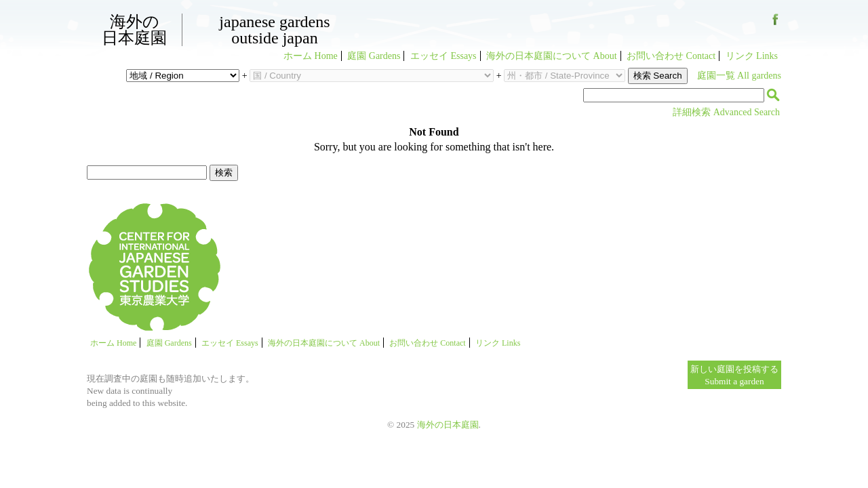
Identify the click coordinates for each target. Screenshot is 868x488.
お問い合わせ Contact (671, 56)
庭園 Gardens (374, 56)
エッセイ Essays (443, 56)
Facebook (775, 25)
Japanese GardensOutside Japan (274, 30)
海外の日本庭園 (134, 30)
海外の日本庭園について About (552, 56)
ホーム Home (311, 56)
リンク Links (752, 56)
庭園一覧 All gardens (739, 76)
